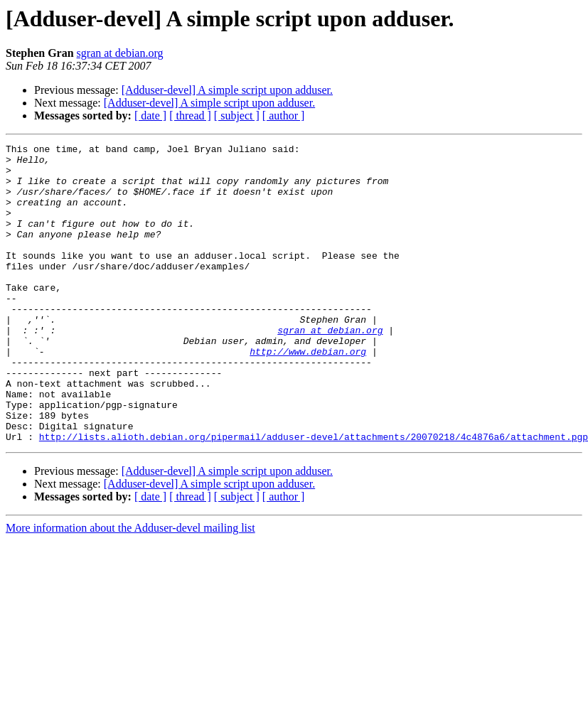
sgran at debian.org (120, 53)
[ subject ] (237, 116)
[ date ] (150, 116)
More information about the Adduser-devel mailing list (130, 587)
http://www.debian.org (308, 394)
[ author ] (284, 116)
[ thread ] (190, 116)
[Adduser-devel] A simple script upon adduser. (227, 90)
